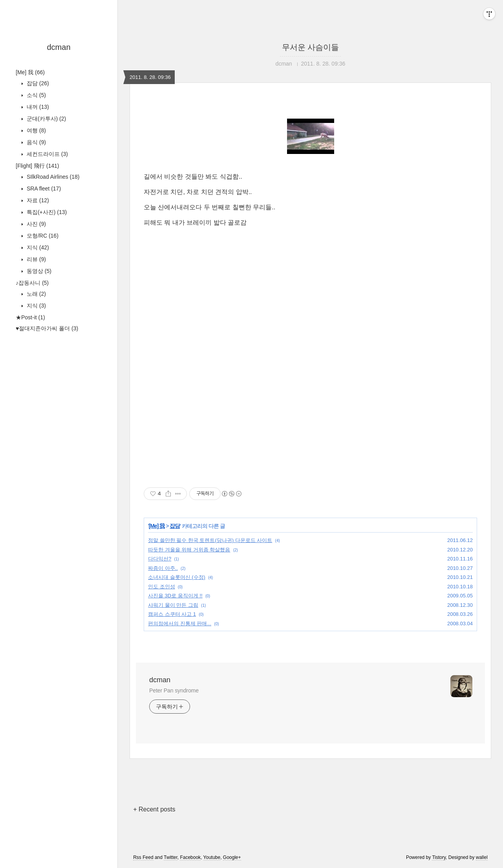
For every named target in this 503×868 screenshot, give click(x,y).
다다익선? (160, 559)
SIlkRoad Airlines (52, 177)
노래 (36, 294)
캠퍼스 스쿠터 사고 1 (172, 614)
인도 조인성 (162, 587)
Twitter (171, 857)
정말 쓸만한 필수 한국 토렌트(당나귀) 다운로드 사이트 (210, 540)
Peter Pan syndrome (174, 690)
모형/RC (42, 236)
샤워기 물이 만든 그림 (173, 605)
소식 (36, 95)
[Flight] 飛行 (37, 166)
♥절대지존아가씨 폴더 (47, 328)
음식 (36, 142)
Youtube (212, 857)
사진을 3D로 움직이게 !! (175, 596)
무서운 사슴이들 (311, 47)
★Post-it (30, 317)
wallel (482, 857)
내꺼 (37, 107)
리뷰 (36, 259)
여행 (36, 130)
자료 (37, 200)
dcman (59, 47)
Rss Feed (143, 857)
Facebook (190, 857)
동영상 (38, 271)
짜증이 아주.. (163, 568)
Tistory (439, 857)
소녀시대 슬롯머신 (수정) (177, 577)
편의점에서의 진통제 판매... (180, 624)
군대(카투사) (46, 119)
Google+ (232, 857)
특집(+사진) (46, 212)
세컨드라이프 (47, 154)
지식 (37, 247)
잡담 (37, 83)
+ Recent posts (154, 809)
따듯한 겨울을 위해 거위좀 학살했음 (189, 550)
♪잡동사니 (32, 283)
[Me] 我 (30, 72)
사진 (36, 224)
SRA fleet (43, 189)
